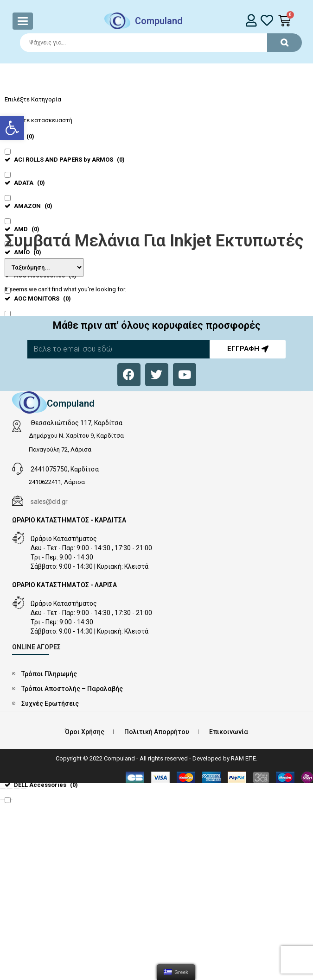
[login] (251, 20)
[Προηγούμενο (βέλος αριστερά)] (3, 799)
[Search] (157, 43)
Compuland (159, 21)
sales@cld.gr (49, 502)
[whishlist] (267, 20)
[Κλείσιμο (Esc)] (3, 789)
